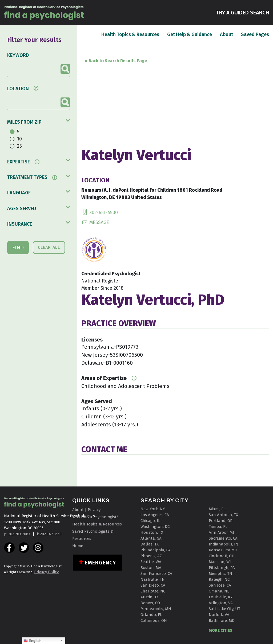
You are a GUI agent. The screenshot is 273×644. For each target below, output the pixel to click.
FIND (18, 248)
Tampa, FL (218, 527)
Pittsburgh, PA (222, 568)
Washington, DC (155, 527)
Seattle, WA (151, 562)
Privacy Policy (46, 572)
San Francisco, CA (156, 574)
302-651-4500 (100, 213)
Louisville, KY (221, 597)
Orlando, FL (151, 615)
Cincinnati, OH (222, 556)
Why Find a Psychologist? (95, 517)
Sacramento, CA (223, 538)
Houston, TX (152, 532)
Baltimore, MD (222, 621)
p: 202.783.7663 (17, 534)
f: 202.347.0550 (49, 534)
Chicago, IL (150, 521)
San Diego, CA (153, 585)
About (226, 34)
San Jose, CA (220, 585)
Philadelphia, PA (156, 550)
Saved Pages (255, 34)
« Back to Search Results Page (116, 61)
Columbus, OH (154, 621)
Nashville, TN (153, 579)
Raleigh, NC (219, 579)
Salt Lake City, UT (224, 609)
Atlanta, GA (151, 538)
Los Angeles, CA (155, 515)
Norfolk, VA (219, 615)
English (33, 641)
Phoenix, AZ (151, 556)
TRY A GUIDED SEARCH (243, 12)
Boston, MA (151, 568)
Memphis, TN (220, 574)
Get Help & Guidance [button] (190, 34)
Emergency (100, 563)
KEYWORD (18, 55)
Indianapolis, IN (224, 544)
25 (19, 146)
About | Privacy (86, 510)
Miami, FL (217, 509)
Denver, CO (150, 603)
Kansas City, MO (223, 550)
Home (78, 546)
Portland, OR (221, 521)
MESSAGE (95, 222)
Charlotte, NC (153, 591)
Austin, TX (150, 597)
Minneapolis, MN (156, 609)
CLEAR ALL (49, 247)
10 (19, 139)
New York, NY (153, 509)
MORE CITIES (220, 630)
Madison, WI (220, 562)
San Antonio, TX (223, 515)
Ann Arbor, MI (221, 532)
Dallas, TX (150, 544)
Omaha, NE (219, 591)
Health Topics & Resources (130, 34)
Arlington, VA (221, 603)
